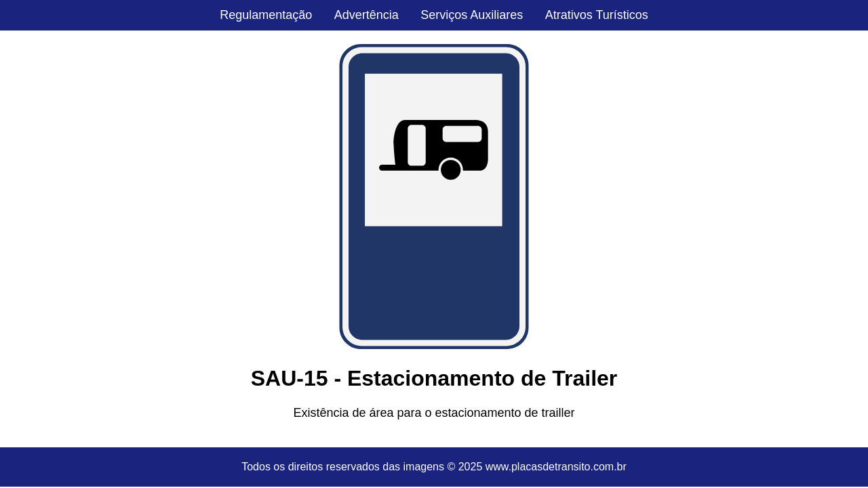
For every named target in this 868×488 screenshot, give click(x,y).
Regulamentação (266, 15)
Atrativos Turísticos (597, 15)
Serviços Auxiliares (472, 15)
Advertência (367, 15)
